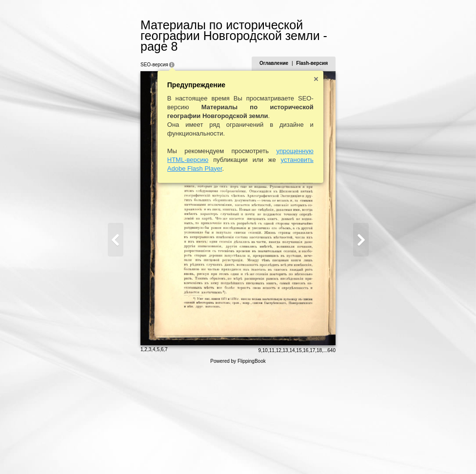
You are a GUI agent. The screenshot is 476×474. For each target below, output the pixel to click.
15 (339, 453)
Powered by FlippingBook (238, 464)
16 (346, 453)
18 (360, 453)
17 (353, 453)
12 (319, 453)
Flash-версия (352, 52)
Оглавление (314, 52)
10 (305, 453)
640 (372, 453)
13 (326, 453)
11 (312, 453)
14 (332, 453)
